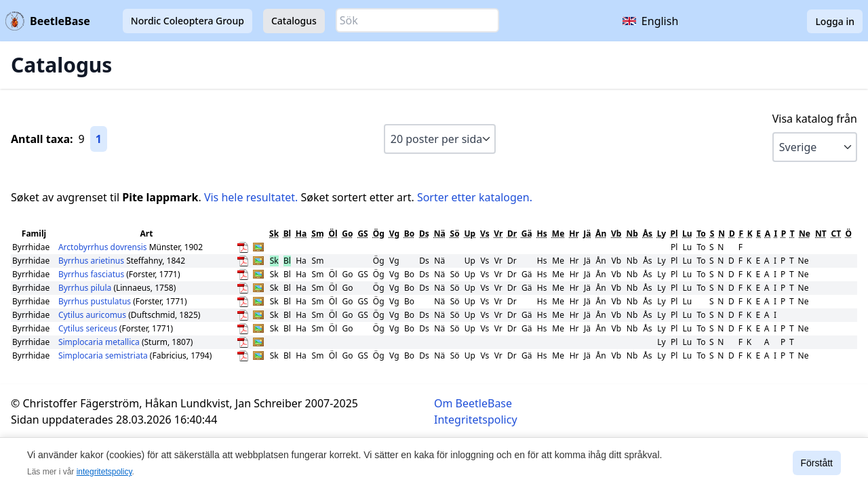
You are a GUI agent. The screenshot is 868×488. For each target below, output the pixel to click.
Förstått (817, 463)
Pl (674, 233)
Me (558, 233)
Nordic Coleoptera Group (188, 21)
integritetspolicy (104, 472)
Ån (601, 233)
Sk (274, 233)
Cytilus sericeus (89, 328)
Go (347, 233)
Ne (805, 233)
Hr (574, 233)
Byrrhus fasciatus (92, 274)
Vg (394, 233)
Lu (687, 233)
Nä (440, 233)
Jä (587, 233)
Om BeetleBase (473, 403)
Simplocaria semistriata (104, 355)
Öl (333, 233)
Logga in (835, 21)
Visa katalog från (815, 119)
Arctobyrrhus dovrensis (104, 247)
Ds (424, 233)
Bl (288, 233)
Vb (616, 233)
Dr (512, 233)
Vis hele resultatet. (251, 197)
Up (470, 233)
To (701, 233)
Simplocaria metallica (100, 342)
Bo (409, 233)
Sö (455, 233)
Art (146, 233)
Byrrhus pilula (86, 288)
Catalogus (294, 21)
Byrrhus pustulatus (96, 301)
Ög (379, 233)
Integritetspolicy (476, 420)
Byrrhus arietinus (92, 261)
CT (836, 233)
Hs (542, 233)
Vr (498, 233)
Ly (662, 233)
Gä (527, 233)
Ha (301, 233)
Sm (317, 233)
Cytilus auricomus (93, 315)
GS (362, 233)
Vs (485, 233)
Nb (632, 233)
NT (821, 233)
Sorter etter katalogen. (475, 197)
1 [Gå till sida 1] (99, 139)
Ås (648, 233)
